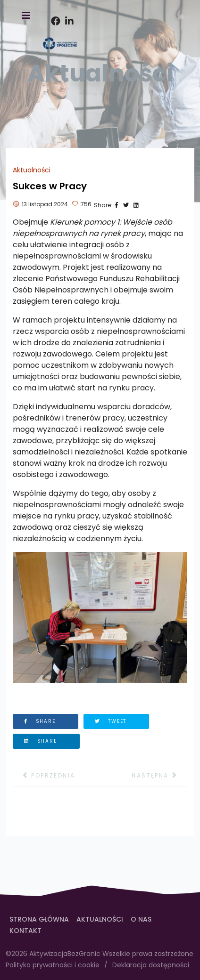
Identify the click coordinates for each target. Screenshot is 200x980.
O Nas (141, 919)
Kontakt (25, 931)
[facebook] (53, 9)
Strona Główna (39, 919)
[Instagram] (67, 9)
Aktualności (32, 170)
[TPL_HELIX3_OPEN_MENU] (26, 16)
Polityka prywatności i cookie (53, 965)
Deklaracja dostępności (151, 965)
